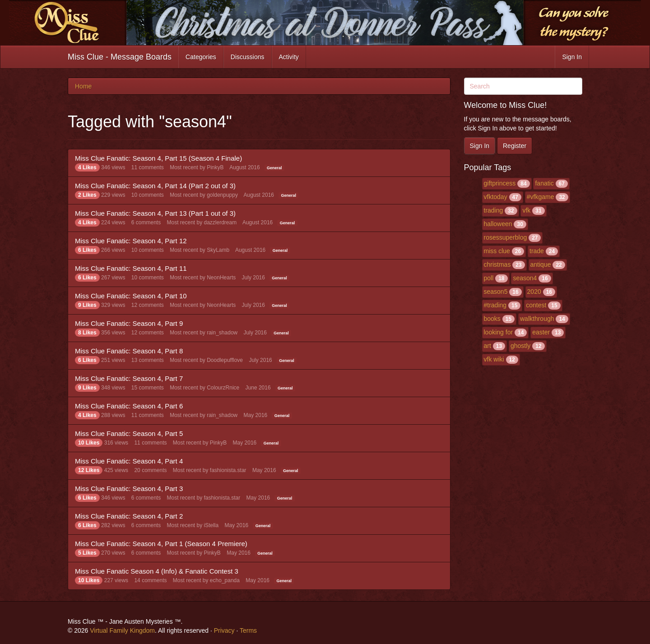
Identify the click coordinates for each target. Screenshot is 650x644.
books (492, 319)
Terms (248, 630)
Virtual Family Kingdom (122, 630)
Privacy (224, 630)
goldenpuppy (222, 195)
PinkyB (215, 167)
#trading (495, 305)
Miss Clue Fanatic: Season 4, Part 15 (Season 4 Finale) (158, 158)
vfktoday (496, 197)
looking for (499, 332)
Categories (201, 57)
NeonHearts (221, 278)
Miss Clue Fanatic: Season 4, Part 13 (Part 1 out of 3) (155, 213)
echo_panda (225, 580)
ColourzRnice (223, 388)
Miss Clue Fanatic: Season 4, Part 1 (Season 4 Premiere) (161, 544)
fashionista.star (228, 470)
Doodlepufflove (225, 360)
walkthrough (537, 319)
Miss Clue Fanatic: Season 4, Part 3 (129, 489)
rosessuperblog (506, 237)
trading (494, 210)
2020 (534, 292)
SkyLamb (218, 250)
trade (537, 251)
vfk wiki (494, 359)
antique (541, 264)
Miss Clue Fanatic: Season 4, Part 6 (129, 406)
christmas (497, 264)
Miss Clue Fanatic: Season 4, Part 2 (129, 516)
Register (515, 146)
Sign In (572, 57)
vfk (526, 210)
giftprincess (500, 183)
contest (536, 305)
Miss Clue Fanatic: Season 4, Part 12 (131, 241)
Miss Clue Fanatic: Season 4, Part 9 (129, 323)
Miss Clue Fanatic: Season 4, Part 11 (131, 268)
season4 (525, 278)
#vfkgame (541, 197)
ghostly (520, 346)
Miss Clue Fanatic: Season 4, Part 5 (129, 433)
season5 (496, 292)
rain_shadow (222, 333)
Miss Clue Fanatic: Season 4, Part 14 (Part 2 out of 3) (155, 186)
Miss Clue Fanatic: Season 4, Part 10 (131, 296)
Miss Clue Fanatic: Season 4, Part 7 (129, 378)
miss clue (497, 251)
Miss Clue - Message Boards (120, 57)
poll (489, 278)
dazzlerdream (221, 222)
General (274, 168)
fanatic (544, 183)
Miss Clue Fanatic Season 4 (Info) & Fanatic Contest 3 (157, 571)
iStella (211, 525)
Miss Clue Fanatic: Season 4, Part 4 (129, 461)
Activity (289, 57)
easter (541, 332)
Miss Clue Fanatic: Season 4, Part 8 (129, 351)
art (487, 346)
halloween (498, 224)
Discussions (248, 57)
